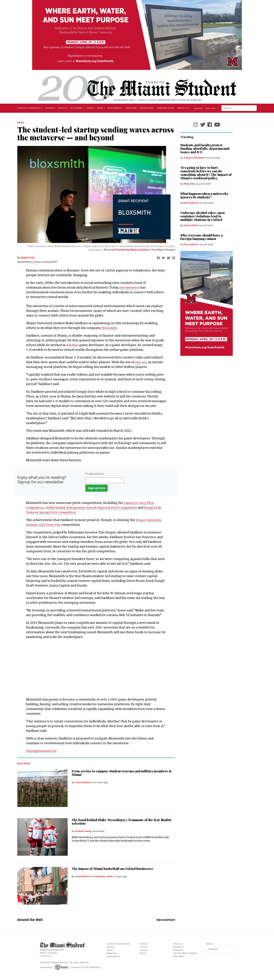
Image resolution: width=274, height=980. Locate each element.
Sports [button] (62, 108)
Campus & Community (118, 944)
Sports (110, 950)
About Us (178, 944)
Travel (143, 953)
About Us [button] (183, 108)
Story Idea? (211, 108)
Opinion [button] (50, 108)
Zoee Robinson (83, 782)
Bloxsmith (110, 328)
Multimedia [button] (77, 108)
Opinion (111, 947)
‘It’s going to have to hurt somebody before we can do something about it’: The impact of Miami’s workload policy (206, 173)
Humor (143, 947)
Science (144, 950)
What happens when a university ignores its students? (204, 195)
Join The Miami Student (185, 953)
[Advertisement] (94, 668)
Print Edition (114, 108)
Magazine (131, 108)
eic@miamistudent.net (52, 950)
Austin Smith (191, 225)
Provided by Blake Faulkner (132, 250)
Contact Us (178, 947)
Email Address (95, 474)
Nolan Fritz (28, 258)
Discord (141, 362)
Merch (91, 108)
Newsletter (147, 108)
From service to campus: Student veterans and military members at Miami (122, 773)
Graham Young (83, 831)
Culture (143, 944)
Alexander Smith (104, 877)
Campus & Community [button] (29, 108)
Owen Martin (82, 877)
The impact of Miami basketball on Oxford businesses (112, 869)
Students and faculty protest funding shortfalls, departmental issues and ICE (205, 149)
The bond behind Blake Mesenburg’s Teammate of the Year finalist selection (121, 822)
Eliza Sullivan (191, 203)
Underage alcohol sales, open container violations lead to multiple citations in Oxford (203, 216)
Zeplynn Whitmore (194, 158)
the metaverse (130, 288)
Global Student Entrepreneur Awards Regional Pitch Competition (96, 508)
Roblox (74, 345)
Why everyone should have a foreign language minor (201, 237)
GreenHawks (113, 956)
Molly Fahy (189, 184)
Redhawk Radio (165, 108)
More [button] (100, 108)
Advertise (198, 108)
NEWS (21, 123)
